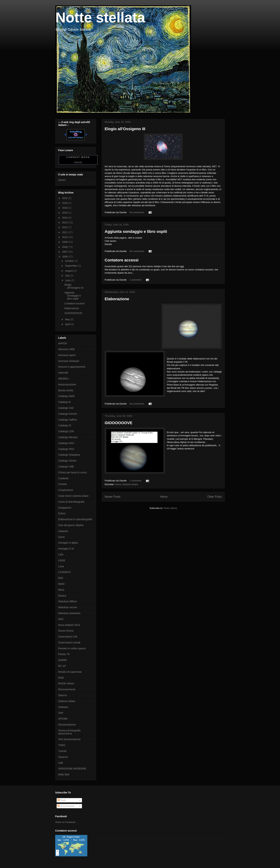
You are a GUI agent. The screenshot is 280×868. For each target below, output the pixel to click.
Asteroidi (63, 373)
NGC (61, 619)
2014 (65, 218)
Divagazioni (65, 508)
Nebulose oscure (68, 607)
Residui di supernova (70, 672)
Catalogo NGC (66, 443)
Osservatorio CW (68, 637)
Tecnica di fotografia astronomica (69, 732)
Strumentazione (67, 725)
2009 (65, 242)
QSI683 (62, 660)
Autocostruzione (67, 384)
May (68, 319)
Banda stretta (66, 390)
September (71, 266)
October (70, 261)
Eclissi (62, 513)
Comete (63, 484)
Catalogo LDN (66, 431)
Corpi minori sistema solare (73, 496)
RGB (61, 678)
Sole (61, 713)
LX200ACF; (65, 572)
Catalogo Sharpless (69, 455)
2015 (65, 213)
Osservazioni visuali (69, 643)
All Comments (66, 806)
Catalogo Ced (66, 408)
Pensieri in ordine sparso (72, 648)
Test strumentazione (69, 739)
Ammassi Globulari (69, 361)
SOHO (62, 180)
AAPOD (63, 343)
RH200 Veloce (66, 683)
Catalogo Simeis (67, 461)
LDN (61, 555)
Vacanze (63, 757)
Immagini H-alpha (68, 543)
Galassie (63, 531)
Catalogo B (64, 402)
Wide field (64, 774)
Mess (61, 590)
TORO (62, 745)
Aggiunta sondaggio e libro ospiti (136, 231)
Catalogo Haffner (68, 420)
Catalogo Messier (68, 437)
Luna (61, 566)
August (69, 271)
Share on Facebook (65, 822)
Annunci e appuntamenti (72, 367)
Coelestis (63, 478)
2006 (65, 257)
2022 (65, 198)
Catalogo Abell (66, 396)
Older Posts (215, 497)
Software (63, 707)
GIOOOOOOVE (118, 423)
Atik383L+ (64, 379)
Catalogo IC (65, 425)
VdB (61, 763)
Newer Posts (112, 497)
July (68, 276)
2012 (65, 227)
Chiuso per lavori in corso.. (73, 472)
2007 (65, 252)
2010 (65, 237)
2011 (65, 232)
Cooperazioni (66, 490)
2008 (65, 247)
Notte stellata (100, 17)
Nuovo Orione (66, 631)
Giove (118, 484)
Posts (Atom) (170, 508)
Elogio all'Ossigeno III (125, 129)
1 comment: (136, 280)
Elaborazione (117, 299)
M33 (61, 578)
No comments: (137, 212)
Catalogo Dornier (68, 414)
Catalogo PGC (66, 449)
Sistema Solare (130, 484)
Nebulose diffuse (67, 601)
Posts (62, 800)
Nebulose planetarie (69, 613)
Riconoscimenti (67, 689)
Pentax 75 (64, 654)
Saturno (63, 695)
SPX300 (63, 719)
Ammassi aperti (67, 355)
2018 (65, 203)
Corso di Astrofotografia (71, 502)
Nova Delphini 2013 (69, 625)
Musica (62, 596)
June (68, 280)
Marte (61, 584)
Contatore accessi (122, 260)
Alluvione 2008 (66, 349)
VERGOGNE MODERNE (72, 769)
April (68, 324)
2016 (65, 208)
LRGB (62, 560)
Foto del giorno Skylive (71, 525)
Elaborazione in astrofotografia (75, 519)
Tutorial (62, 751)
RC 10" (62, 666)
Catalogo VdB (66, 467)
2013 (65, 222)
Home (164, 497)
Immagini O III (66, 549)
